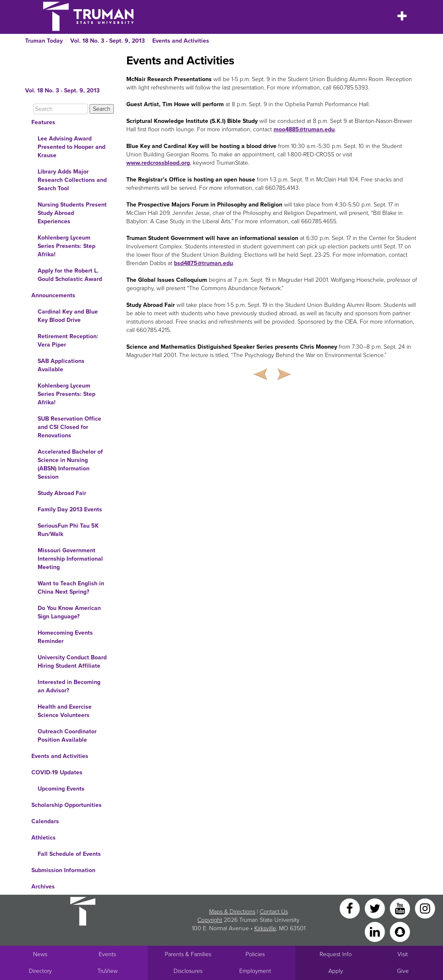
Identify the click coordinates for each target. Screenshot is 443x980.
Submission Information (63, 870)
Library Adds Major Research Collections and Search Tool (72, 180)
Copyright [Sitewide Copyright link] (210, 920)
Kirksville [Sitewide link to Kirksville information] (265, 928)
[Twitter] (376, 908)
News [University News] (40, 954)
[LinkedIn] (376, 931)
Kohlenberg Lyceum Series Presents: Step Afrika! (67, 246)
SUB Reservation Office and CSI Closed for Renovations (69, 427)
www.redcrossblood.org (158, 163)
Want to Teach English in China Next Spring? (71, 588)
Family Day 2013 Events (70, 509)
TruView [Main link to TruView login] (108, 971)
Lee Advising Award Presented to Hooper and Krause (72, 147)
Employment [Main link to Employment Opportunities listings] (255, 971)
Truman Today (44, 41)
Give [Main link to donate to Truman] (403, 971)
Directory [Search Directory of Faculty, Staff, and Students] (40, 971)
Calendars (45, 821)
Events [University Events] (107, 954)
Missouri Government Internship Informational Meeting (70, 559)
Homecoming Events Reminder (65, 637)
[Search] (61, 109)
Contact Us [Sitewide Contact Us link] (274, 912)
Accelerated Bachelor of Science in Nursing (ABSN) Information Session (70, 464)
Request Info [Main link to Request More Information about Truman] (336, 954)
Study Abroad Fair (62, 493)
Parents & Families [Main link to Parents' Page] (188, 954)
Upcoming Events (61, 789)
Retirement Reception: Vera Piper (68, 341)
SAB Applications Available (61, 365)
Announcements (53, 295)
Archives (43, 887)
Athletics (44, 838)
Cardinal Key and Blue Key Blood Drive (68, 316)
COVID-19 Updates (57, 772)
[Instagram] (425, 908)
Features (43, 122)
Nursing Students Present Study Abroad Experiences (72, 213)
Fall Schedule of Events (69, 854)
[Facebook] (351, 908)
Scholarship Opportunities (67, 805)
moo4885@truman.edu (304, 129)
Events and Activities (181, 41)
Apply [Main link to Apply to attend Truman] (336, 971)
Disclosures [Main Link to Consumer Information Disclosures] (188, 971)
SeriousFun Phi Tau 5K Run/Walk (68, 530)
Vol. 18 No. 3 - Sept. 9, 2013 (108, 41)
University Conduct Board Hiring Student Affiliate (72, 662)
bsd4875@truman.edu (204, 263)
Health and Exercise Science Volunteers (65, 711)
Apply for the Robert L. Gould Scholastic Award (70, 275)
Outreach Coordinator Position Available (67, 736)
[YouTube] (401, 908)
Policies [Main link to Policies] (255, 954)
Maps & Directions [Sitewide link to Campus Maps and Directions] (232, 912)
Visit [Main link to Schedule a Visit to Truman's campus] (403, 954)
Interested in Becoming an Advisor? (69, 686)
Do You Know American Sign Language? (69, 612)
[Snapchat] (400, 931)
